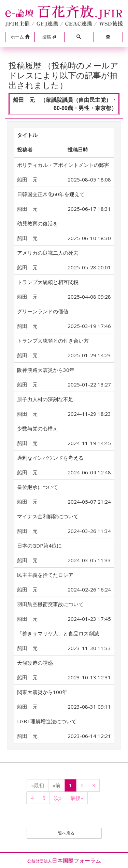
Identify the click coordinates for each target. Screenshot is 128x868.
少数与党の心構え (38, 428)
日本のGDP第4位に (39, 546)
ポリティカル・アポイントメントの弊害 (63, 165)
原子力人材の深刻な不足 (45, 399)
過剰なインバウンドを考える (50, 458)
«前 (56, 785)
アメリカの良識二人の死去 (48, 253)
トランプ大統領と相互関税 (48, 282)
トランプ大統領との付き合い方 (53, 341)
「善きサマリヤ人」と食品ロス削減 (58, 633)
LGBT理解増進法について (47, 721)
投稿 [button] (49, 37)
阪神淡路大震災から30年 (46, 370)
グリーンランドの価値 (43, 311)
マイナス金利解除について (48, 516)
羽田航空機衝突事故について (50, 604)
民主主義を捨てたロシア (45, 575)
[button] (20, 37)
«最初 (38, 785)
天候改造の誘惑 (35, 663)
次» (58, 798)
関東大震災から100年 (42, 692)
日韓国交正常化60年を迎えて (51, 194)
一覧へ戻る (64, 833)
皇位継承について (38, 487)
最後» (77, 798)
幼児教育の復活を (38, 223)
